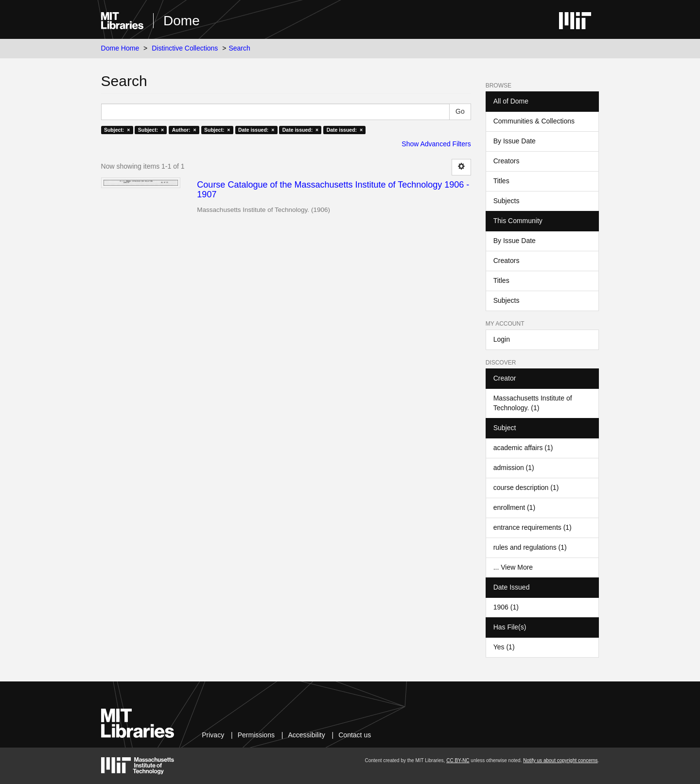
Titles (501, 181)
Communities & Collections (534, 121)
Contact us (355, 735)
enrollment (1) (514, 507)
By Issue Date (515, 141)
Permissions (256, 735)
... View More (513, 567)
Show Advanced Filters (436, 144)
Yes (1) (504, 647)
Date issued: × (256, 130)
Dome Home (120, 48)
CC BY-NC (458, 760)
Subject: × (117, 130)
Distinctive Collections (185, 48)
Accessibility (306, 735)
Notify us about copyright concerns (560, 760)
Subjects (507, 201)
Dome (182, 21)
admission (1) (514, 468)
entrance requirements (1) (533, 527)
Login (502, 339)
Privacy (213, 735)
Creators (507, 161)
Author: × (184, 130)
